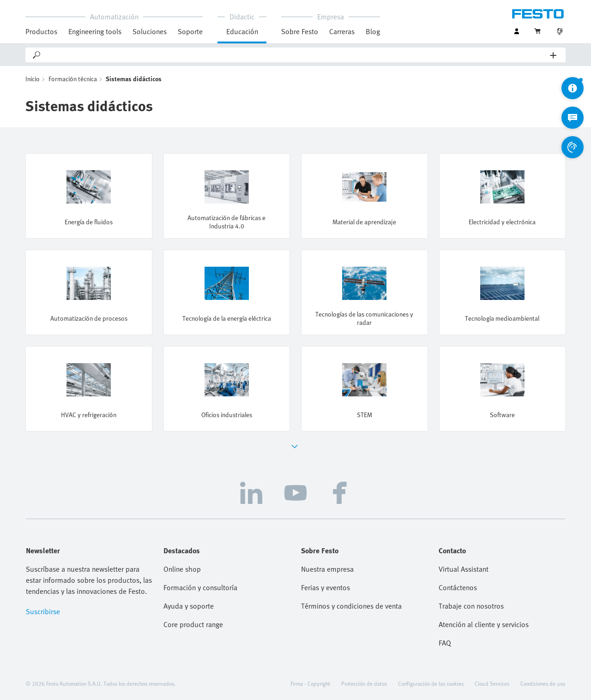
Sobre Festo (300, 31)
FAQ (445, 643)
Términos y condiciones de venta (351, 606)
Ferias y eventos (326, 587)
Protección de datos (364, 683)
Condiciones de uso (543, 683)
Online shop (182, 569)
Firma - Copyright (310, 683)
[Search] (296, 55)
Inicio (33, 79)
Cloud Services (492, 683)
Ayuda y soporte (189, 606)
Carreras (342, 31)
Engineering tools (95, 31)
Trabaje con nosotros (471, 606)
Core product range (193, 624)
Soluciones (150, 31)
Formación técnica (73, 79)
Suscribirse (43, 611)
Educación (242, 31)
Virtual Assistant (464, 569)
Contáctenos (458, 587)
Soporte (190, 31)
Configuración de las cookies (431, 683)
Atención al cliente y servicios (484, 624)
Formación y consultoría (200, 587)
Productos (41, 31)
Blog (373, 31)
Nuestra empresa (327, 569)
